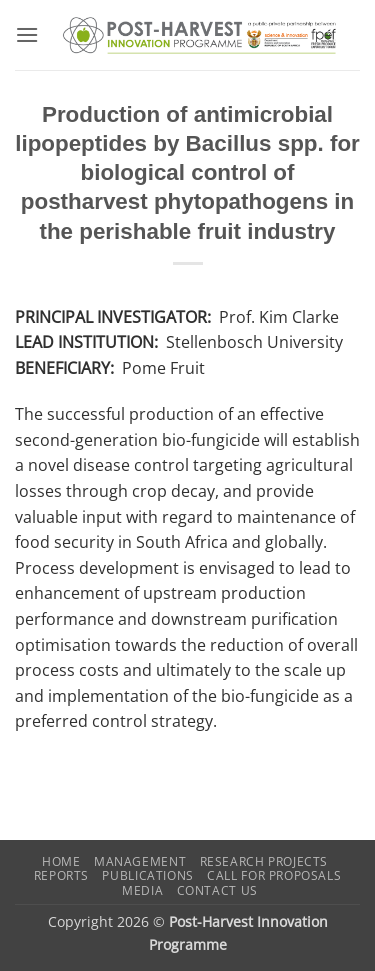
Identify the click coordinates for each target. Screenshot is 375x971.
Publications (147, 875)
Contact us (217, 890)
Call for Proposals (274, 875)
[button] (27, 34)
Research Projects (264, 861)
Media (142, 890)
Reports (61, 875)
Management (140, 861)
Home (61, 861)
